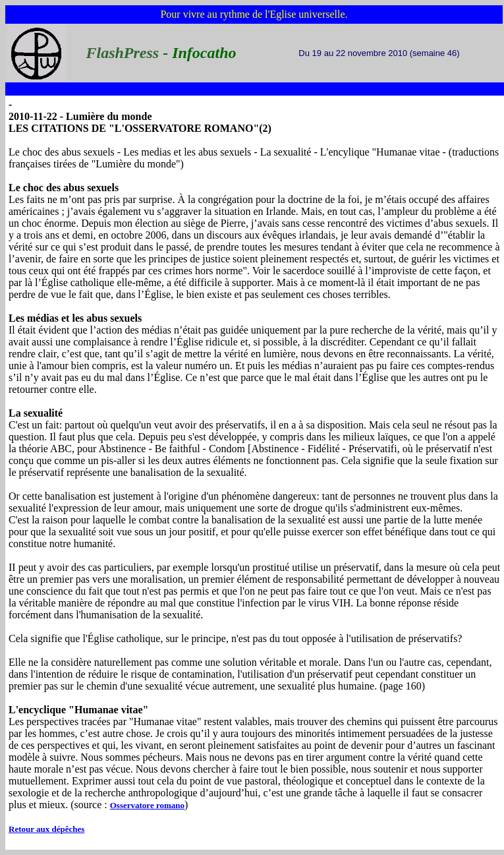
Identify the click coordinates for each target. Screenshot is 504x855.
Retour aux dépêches (46, 829)
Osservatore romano (147, 805)
